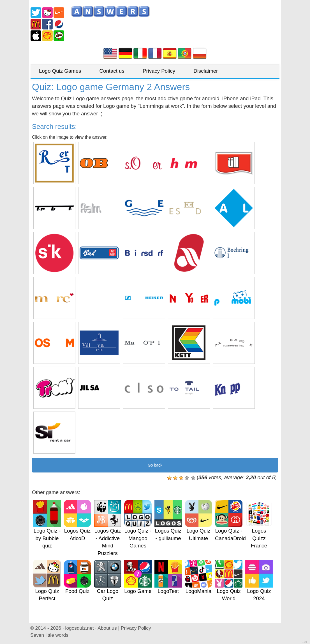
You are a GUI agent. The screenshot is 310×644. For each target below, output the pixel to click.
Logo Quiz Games (60, 71)
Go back (155, 465)
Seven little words (49, 635)
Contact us (112, 71)
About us (107, 628)
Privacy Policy (159, 71)
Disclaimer (206, 71)
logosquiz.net (80, 628)
